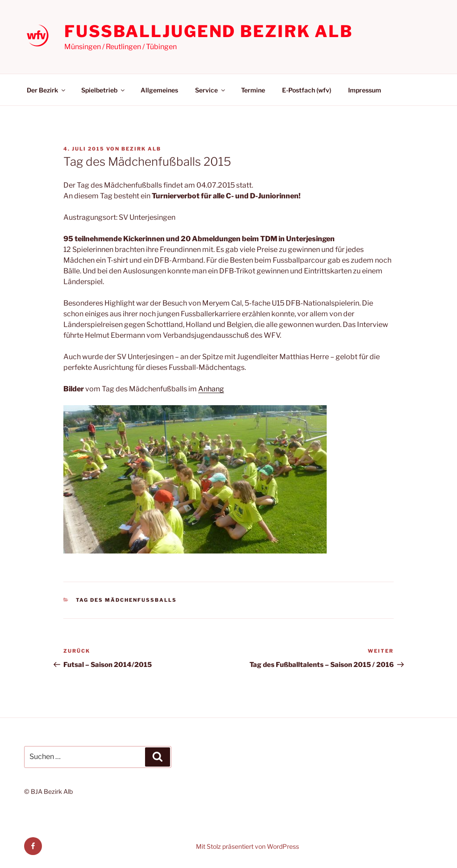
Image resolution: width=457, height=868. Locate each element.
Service (211, 90)
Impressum (365, 90)
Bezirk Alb (141, 149)
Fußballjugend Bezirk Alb (209, 31)
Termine (253, 90)
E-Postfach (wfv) (307, 90)
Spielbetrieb (104, 90)
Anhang (211, 389)
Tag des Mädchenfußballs (127, 600)
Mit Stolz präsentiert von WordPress (247, 846)
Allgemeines (159, 90)
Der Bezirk (47, 90)
